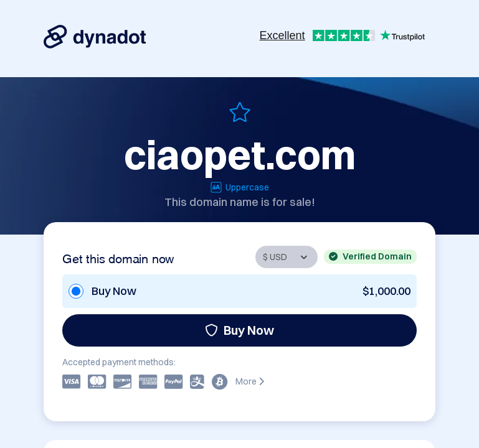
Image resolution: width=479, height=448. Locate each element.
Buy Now (239, 330)
